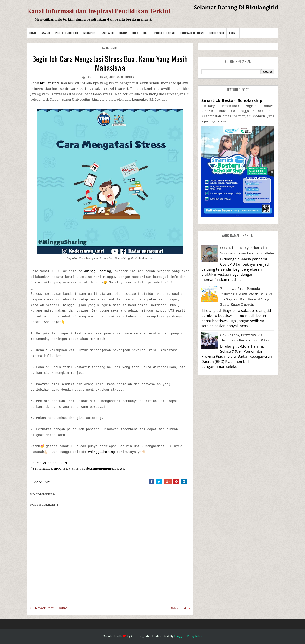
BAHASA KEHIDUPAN (192, 33)
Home (33, 33)
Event (233, 33)
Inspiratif (107, 33)
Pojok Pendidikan (67, 33)
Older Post (178, 608)
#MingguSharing (97, 271)
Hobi (146, 33)
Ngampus (90, 33)
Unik (135, 33)
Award (46, 33)
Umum (123, 33)
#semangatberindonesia (50, 468)
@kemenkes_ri (55, 463)
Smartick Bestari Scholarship (232, 100)
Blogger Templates (188, 636)
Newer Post (44, 608)
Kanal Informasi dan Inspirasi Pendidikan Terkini (99, 11)
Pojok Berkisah (165, 33)
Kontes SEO (216, 33)
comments (129, 77)
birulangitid (49, 83)
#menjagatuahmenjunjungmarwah (99, 468)
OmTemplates (141, 636)
